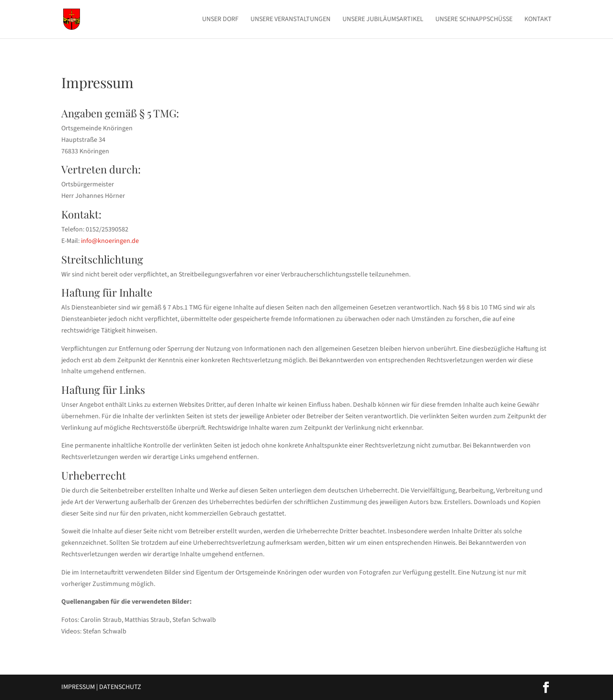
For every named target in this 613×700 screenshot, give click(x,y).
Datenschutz (120, 687)
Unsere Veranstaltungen (290, 20)
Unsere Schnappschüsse (474, 20)
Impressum (78, 687)
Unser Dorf (220, 20)
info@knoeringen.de (110, 241)
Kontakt (538, 20)
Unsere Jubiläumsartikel (383, 20)
